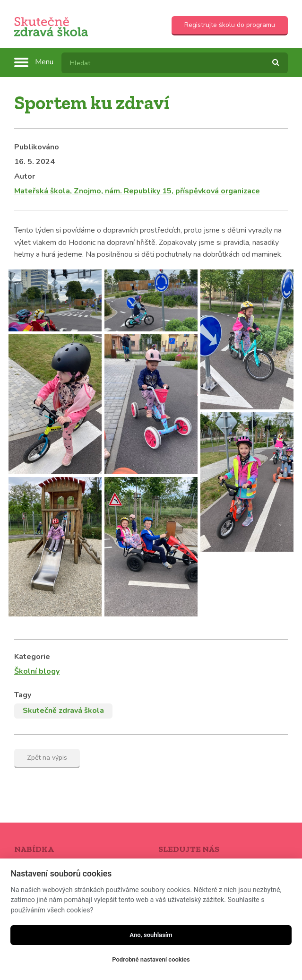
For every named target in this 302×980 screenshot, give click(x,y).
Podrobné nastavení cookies (151, 959)
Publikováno (37, 147)
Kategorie (32, 657)
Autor (25, 176)
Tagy (23, 695)
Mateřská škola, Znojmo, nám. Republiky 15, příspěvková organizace (137, 191)
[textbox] (175, 63)
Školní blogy (37, 671)
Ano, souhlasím (151, 935)
